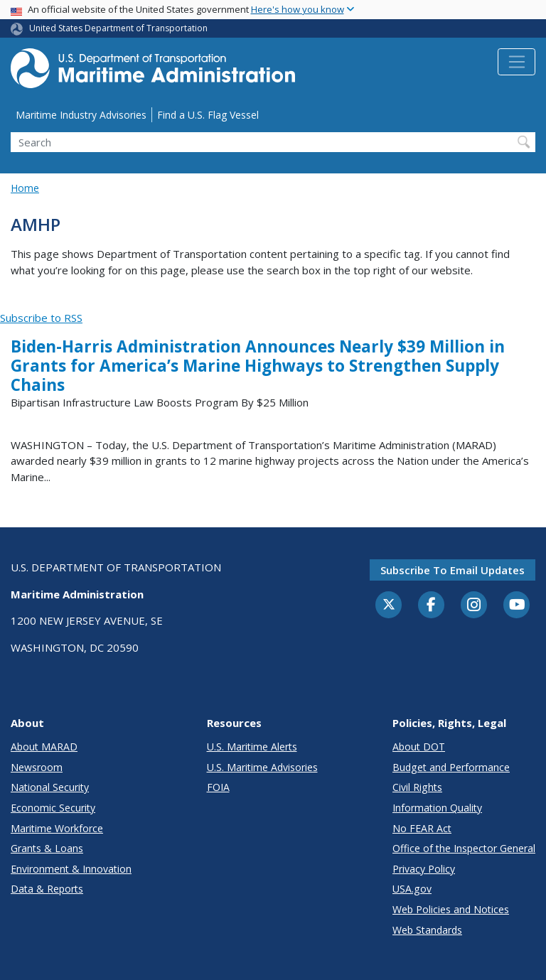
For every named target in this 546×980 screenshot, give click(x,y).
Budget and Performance (451, 767)
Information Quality (437, 808)
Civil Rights (417, 787)
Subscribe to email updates (453, 570)
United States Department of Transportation (118, 28)
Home (25, 188)
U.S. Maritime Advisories (262, 767)
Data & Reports (47, 889)
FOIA (218, 787)
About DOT (419, 747)
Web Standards (427, 930)
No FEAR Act (422, 828)
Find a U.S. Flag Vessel (208, 115)
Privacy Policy (424, 869)
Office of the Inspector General (464, 848)
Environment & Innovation (71, 869)
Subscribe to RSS (41, 318)
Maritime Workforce (57, 828)
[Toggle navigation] (516, 62)
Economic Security (53, 808)
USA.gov (412, 889)
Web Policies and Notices (451, 909)
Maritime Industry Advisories (81, 115)
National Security (50, 787)
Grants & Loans (47, 848)
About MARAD (44, 747)
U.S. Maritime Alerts (252, 747)
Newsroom (37, 767)
